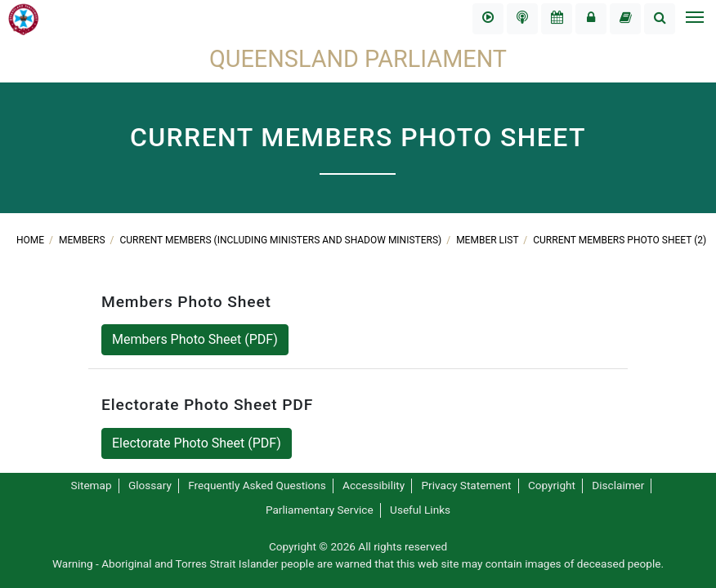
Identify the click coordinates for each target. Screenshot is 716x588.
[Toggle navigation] (694, 19)
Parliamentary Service (320, 510)
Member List (488, 240)
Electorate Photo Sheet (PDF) (197, 443)
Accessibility (374, 485)
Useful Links (420, 510)
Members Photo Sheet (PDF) (195, 339)
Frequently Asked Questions (257, 485)
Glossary (150, 485)
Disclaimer (618, 485)
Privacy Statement (467, 485)
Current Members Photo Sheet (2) (620, 240)
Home (31, 240)
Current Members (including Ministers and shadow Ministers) (282, 240)
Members (83, 240)
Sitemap (92, 485)
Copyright (552, 485)
